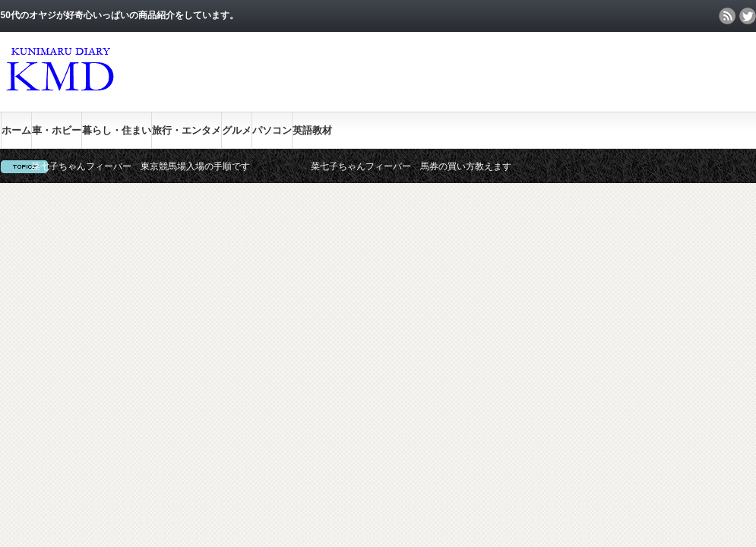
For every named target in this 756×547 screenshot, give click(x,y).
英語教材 (312, 130)
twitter (748, 16)
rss (727, 16)
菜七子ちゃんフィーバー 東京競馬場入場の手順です (141, 166)
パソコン (272, 130)
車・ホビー (57, 130)
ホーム (16, 130)
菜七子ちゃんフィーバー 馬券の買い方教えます (411, 166)
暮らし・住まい (117, 130)
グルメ (237, 130)
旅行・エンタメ (187, 130)
